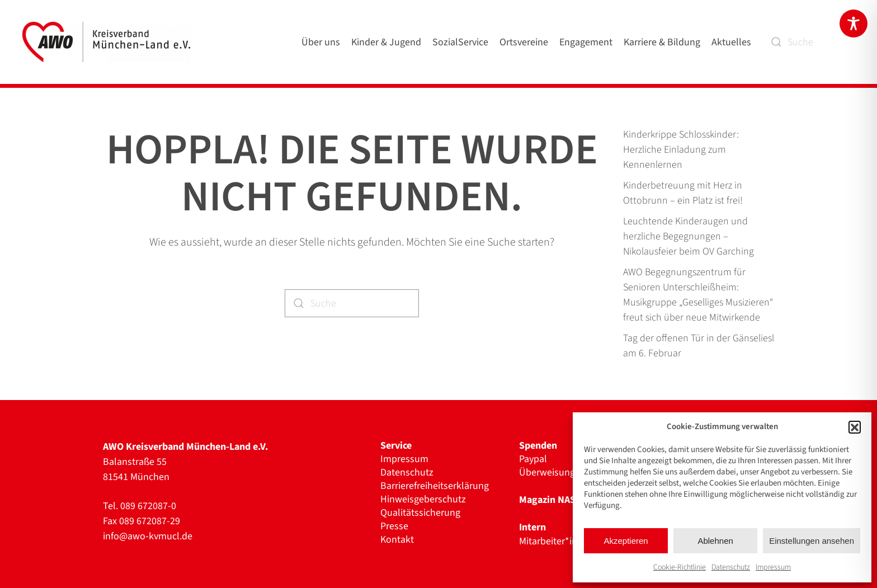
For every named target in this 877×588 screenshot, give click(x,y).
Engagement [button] (586, 42)
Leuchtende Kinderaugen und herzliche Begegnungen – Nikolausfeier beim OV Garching (689, 236)
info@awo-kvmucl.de (148, 536)
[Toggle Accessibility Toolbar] (854, 23)
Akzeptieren (626, 541)
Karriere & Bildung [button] (662, 42)
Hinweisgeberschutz (423, 500)
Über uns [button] (321, 42)
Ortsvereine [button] (524, 42)
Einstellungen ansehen (812, 541)
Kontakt (397, 540)
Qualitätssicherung (420, 513)
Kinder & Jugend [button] (386, 42)
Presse (394, 526)
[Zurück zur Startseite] (109, 42)
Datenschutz (731, 567)
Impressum (773, 567)
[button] (855, 427)
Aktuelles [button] (731, 42)
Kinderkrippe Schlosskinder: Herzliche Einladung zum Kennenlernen (681, 150)
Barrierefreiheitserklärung (435, 486)
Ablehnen (715, 541)
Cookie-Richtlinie (680, 567)
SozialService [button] (460, 42)
